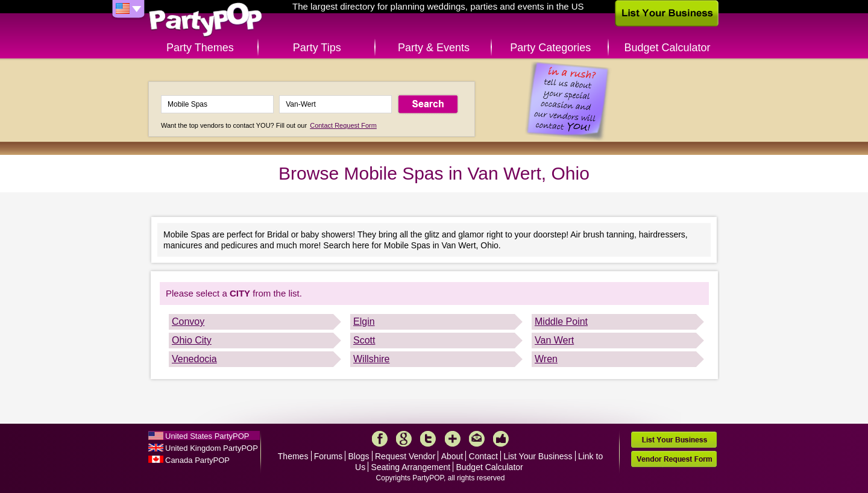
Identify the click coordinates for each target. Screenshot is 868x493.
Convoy (188, 322)
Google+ (404, 439)
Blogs (359, 456)
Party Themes (200, 48)
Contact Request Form (343, 125)
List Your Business (538, 456)
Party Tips (317, 48)
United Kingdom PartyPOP (212, 448)
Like (501, 439)
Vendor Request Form (674, 459)
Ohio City (192, 340)
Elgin (364, 322)
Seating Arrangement (411, 467)
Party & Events (434, 48)
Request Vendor (405, 456)
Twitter (428, 439)
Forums (328, 456)
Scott (364, 340)
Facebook (380, 439)
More (453, 439)
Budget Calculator (668, 48)
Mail (477, 439)
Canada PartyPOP (197, 460)
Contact (483, 456)
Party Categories (550, 48)
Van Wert (554, 340)
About (452, 456)
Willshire (371, 359)
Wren (546, 359)
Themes (293, 456)
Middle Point (561, 322)
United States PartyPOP (207, 436)
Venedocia (194, 359)
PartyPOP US (206, 20)
